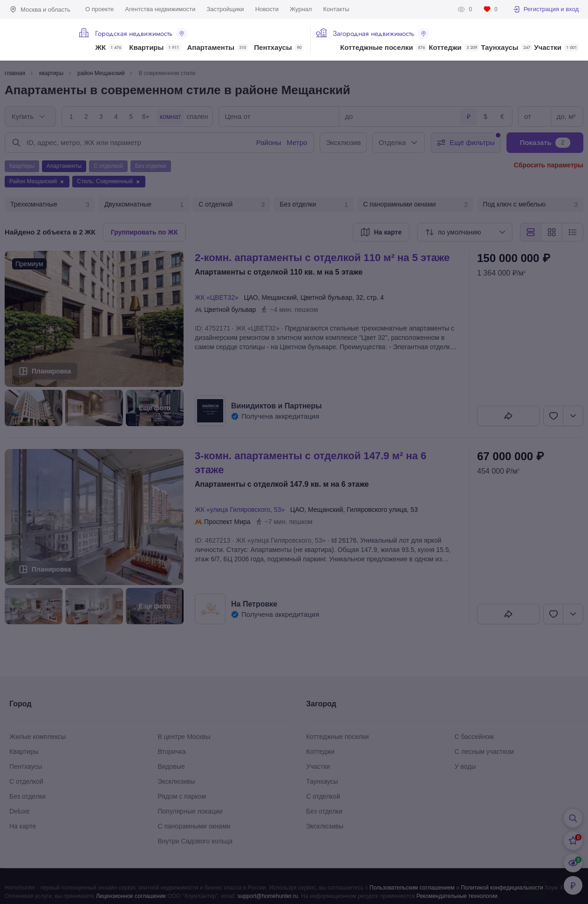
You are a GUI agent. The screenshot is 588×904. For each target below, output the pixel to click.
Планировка (51, 371)
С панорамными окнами (415, 205)
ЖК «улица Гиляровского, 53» (242, 510)
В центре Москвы (184, 737)
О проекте (99, 9)
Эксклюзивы (177, 781)
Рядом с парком (182, 796)
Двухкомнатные (144, 205)
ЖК (109, 48)
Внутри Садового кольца (195, 841)
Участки (556, 48)
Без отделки (314, 205)
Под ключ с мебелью (530, 205)
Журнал (301, 9)
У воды (465, 766)
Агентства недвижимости (160, 9)
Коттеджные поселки (383, 48)
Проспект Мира (227, 522)
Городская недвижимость (141, 34)
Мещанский (279, 297)
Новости (267, 9)
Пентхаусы (278, 48)
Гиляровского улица (377, 510)
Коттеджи (454, 48)
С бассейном (474, 737)
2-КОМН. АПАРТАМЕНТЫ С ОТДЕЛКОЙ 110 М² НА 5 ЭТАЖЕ (322, 258)
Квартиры (155, 48)
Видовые (171, 766)
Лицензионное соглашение (131, 896)
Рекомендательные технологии (457, 896)
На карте (23, 826)
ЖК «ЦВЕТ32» (218, 297)
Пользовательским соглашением (412, 888)
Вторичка (172, 752)
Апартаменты (218, 48)
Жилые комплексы (38, 737)
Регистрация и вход (546, 9)
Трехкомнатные (50, 205)
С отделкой (232, 205)
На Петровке (254, 604)
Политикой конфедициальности (502, 888)
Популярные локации (190, 811)
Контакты (336, 9)
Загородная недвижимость (381, 34)
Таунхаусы (506, 48)
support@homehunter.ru (268, 896)
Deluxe (20, 811)
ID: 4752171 (212, 328)
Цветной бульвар (326, 297)
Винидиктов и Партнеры (277, 406)
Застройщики (225, 9)
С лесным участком (484, 752)
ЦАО (251, 297)
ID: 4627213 (212, 540)
